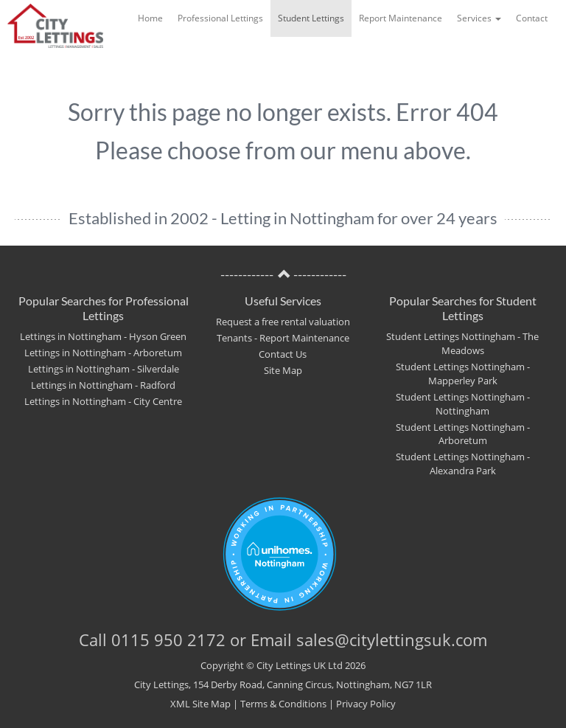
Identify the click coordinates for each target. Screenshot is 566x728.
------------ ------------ (283, 274)
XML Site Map (200, 704)
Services (479, 18)
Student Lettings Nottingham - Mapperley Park (463, 374)
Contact (532, 18)
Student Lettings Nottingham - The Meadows (462, 344)
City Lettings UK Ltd (300, 665)
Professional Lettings (220, 18)
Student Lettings (311, 18)
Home (150, 18)
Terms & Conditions (283, 704)
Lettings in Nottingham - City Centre (103, 402)
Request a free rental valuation (283, 322)
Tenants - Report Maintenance (283, 338)
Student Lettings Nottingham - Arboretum (463, 434)
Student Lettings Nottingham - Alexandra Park (463, 464)
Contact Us (283, 354)
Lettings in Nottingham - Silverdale (104, 369)
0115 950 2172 (168, 640)
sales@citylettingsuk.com (392, 640)
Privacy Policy (366, 704)
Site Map (283, 371)
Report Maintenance (401, 18)
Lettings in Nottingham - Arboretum (103, 353)
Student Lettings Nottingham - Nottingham (463, 404)
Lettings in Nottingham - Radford (103, 385)
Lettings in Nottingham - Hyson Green (103, 337)
